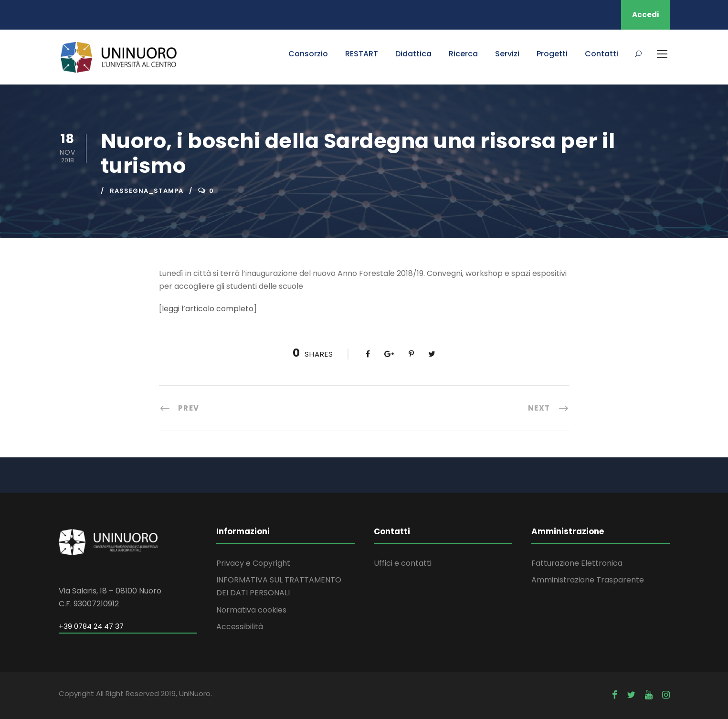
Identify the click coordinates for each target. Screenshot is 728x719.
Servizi (507, 54)
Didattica (413, 54)
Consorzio (308, 54)
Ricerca (463, 54)
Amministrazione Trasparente (588, 580)
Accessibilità (240, 627)
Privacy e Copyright (253, 563)
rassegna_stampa (147, 191)
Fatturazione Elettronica (577, 563)
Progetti (552, 54)
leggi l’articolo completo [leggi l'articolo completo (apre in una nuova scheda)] (208, 309)
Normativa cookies (251, 610)
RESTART (362, 54)
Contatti (601, 54)
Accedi (645, 15)
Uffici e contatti (403, 563)
